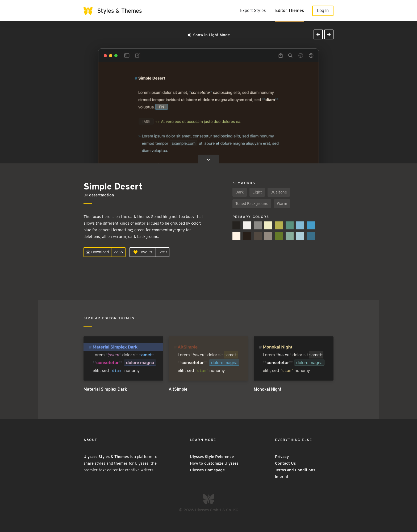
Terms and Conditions (295, 470)
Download (97, 252)
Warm (282, 204)
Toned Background (252, 204)
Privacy (282, 457)
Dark (240, 192)
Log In (323, 11)
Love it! (143, 252)
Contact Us (285, 463)
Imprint (282, 477)
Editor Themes (290, 11)
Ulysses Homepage (207, 470)
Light (257, 192)
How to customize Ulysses (214, 463)
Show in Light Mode (208, 35)
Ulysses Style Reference (212, 457)
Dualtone (279, 192)
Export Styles (253, 11)
